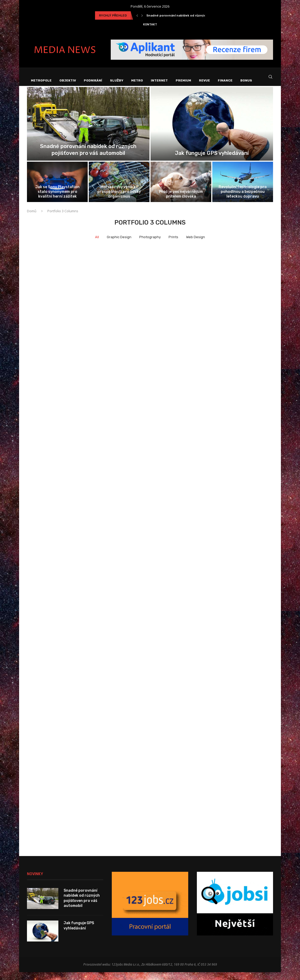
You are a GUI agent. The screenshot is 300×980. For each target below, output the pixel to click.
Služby (117, 80)
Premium (183, 80)
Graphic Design (119, 245)
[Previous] (137, 15)
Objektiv (68, 80)
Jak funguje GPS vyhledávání (212, 161)
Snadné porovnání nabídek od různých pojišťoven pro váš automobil (82, 906)
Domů (32, 219)
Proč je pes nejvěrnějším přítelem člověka (181, 202)
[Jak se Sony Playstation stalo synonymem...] (57, 190)
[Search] (270, 81)
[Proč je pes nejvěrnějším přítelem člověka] (181, 190)
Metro (137, 80)
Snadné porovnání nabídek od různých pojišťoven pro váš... (193, 15)
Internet (159, 80)
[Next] (142, 15)
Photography (150, 245)
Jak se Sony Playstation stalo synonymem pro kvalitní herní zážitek (57, 200)
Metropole (41, 80)
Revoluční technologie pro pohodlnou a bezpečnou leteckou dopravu (243, 200)
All (97, 245)
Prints (173, 245)
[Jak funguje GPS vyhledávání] (212, 132)
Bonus (246, 80)
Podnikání (93, 80)
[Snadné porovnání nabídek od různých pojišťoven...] (88, 132)
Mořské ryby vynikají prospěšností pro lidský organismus (119, 200)
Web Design (196, 245)
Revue (204, 80)
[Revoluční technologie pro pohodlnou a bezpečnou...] (243, 190)
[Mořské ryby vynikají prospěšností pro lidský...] (119, 190)
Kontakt (150, 24)
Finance (225, 80)
